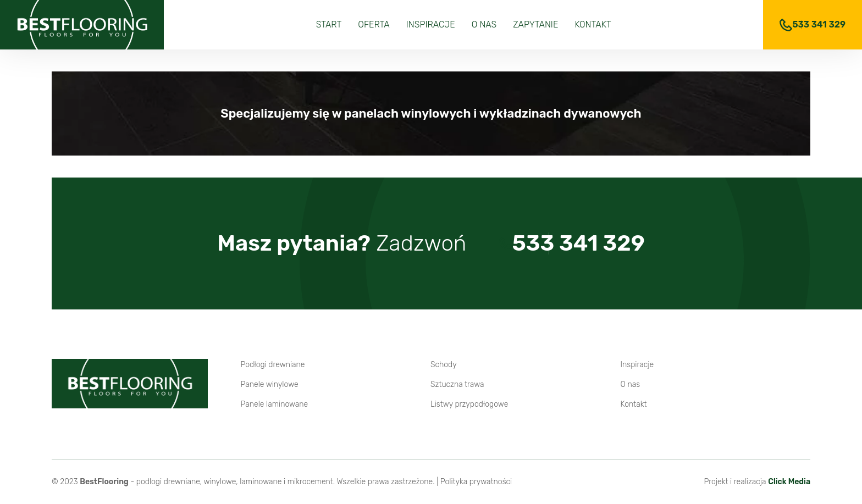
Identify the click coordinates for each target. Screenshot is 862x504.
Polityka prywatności (476, 482)
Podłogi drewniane (273, 365)
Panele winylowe (270, 384)
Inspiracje (431, 24)
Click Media (789, 482)
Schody (444, 365)
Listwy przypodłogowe (469, 404)
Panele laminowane (275, 404)
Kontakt (593, 24)
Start (329, 24)
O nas (484, 24)
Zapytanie (535, 24)
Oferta (374, 24)
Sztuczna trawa (457, 384)
